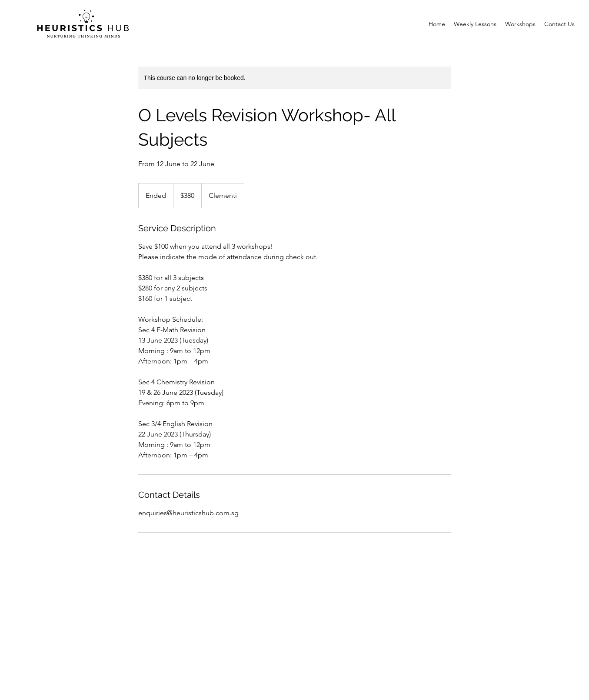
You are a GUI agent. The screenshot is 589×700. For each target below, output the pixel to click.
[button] (520, 24)
